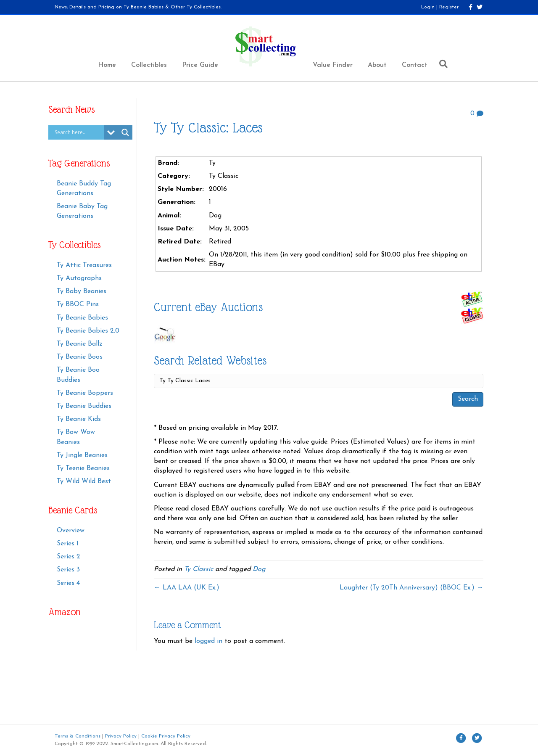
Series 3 (68, 570)
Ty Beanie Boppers (85, 393)
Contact (415, 65)
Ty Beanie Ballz (80, 344)
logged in (208, 641)
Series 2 (69, 557)
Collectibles (149, 65)
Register (449, 7)
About (377, 65)
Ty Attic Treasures (84, 265)
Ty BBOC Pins (78, 304)
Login (428, 7)
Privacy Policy (121, 736)
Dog (259, 569)
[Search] (441, 64)
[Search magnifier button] (125, 132)
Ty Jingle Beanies (82, 455)
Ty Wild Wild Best (84, 481)
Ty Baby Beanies (82, 291)
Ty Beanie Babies (82, 318)
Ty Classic (199, 569)
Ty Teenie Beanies (83, 468)
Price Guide (200, 65)
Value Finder (333, 65)
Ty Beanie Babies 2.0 (88, 331)
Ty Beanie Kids (79, 419)
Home (107, 65)
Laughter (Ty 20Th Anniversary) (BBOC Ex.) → (411, 588)
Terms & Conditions (78, 736)
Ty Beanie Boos (80, 357)
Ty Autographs (79, 278)
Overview (71, 531)
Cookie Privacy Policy (166, 736)
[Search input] (78, 132)
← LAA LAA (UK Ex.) (187, 588)
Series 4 (68, 583)
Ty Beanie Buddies (84, 406)
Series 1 (68, 544)
